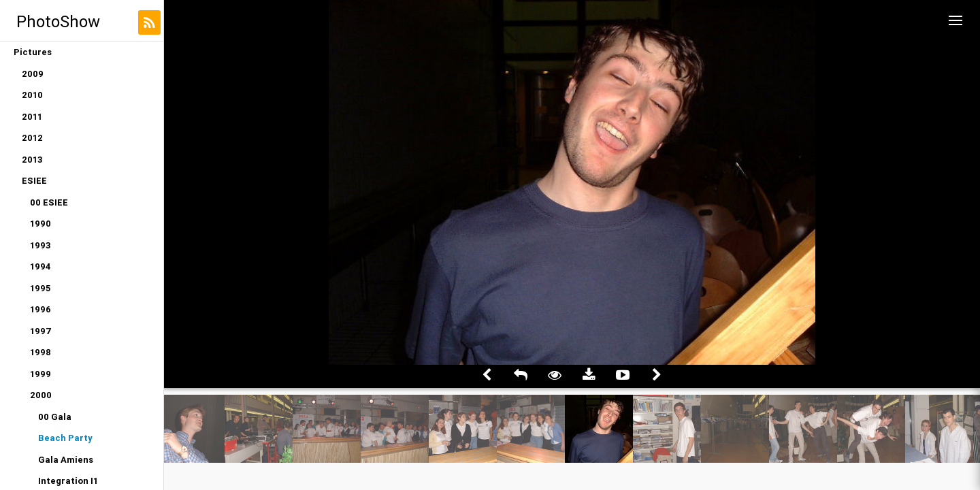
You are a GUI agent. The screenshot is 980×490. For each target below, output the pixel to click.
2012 (32, 138)
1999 (40, 374)
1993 (40, 245)
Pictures (33, 52)
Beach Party (65, 438)
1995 (40, 288)
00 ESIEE (49, 202)
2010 (32, 95)
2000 (41, 395)
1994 (40, 266)
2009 (33, 74)
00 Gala (55, 417)
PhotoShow (58, 21)
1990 (40, 224)
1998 (40, 352)
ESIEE (34, 181)
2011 (32, 117)
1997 (41, 331)
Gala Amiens (66, 460)
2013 (32, 160)
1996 (40, 309)
